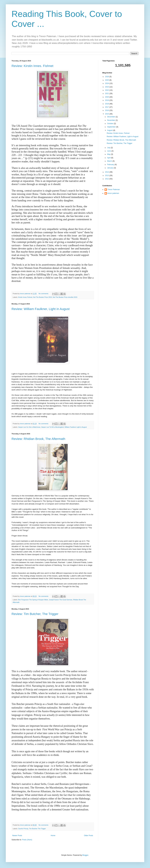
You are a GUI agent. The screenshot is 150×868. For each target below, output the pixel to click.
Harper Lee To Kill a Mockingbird (52, 427)
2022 (107, 90)
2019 (107, 100)
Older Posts (88, 836)
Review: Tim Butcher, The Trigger (35, 614)
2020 (107, 97)
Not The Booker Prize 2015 (43, 297)
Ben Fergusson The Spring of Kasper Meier (33, 600)
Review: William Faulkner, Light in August (41, 309)
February (111, 165)
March (110, 161)
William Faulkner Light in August (76, 427)
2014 (107, 172)
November (111, 120)
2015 (107, 114)
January (110, 168)
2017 (107, 107)
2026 (107, 77)
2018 (107, 104)
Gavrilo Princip (23, 829)
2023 (107, 87)
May (109, 154)
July (109, 148)
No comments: (44, 294)
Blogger (85, 855)
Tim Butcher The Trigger (37, 829)
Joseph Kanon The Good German (61, 600)
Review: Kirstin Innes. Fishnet (32, 66)
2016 (107, 110)
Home (53, 836)
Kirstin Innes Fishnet (25, 297)
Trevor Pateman (114, 190)
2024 (107, 83)
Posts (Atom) (27, 840)
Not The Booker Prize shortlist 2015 (65, 297)
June (109, 151)
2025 (107, 80)
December (111, 117)
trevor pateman (113, 193)
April (109, 158)
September (112, 127)
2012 (107, 179)
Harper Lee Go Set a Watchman (29, 427)
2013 (107, 176)
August (110, 130)
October (110, 124)
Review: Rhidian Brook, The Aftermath (38, 439)
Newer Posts (17, 836)
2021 (107, 94)
